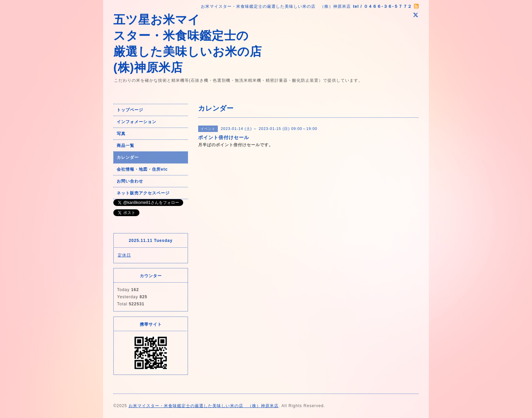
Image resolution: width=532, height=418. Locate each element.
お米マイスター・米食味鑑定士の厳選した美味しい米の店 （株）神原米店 (204, 406)
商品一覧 (126, 146)
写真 (121, 134)
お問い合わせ (130, 181)
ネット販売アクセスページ (143, 193)
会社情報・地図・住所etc (142, 169)
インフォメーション (137, 122)
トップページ (130, 110)
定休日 (124, 255)
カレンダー (128, 157)
